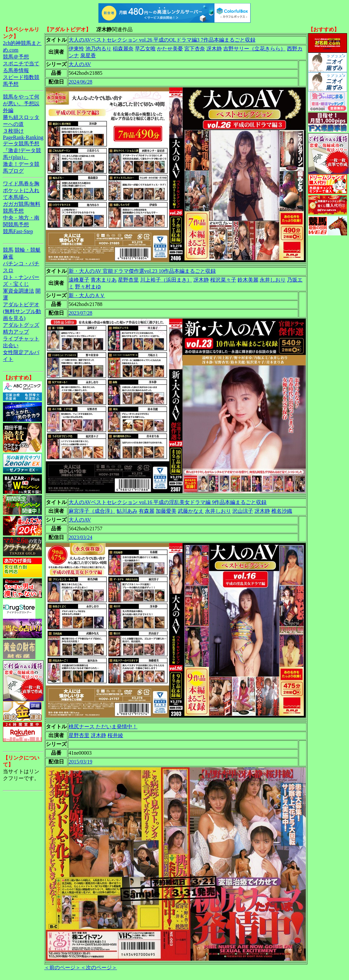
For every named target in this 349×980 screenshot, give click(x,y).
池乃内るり (98, 49)
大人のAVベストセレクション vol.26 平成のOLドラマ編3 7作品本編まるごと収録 (162, 40)
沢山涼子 (243, 511)
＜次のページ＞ (99, 967)
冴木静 (214, 49)
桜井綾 (115, 735)
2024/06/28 (80, 82)
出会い (11, 345)
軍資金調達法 (19, 291)
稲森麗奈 (123, 49)
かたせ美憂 (170, 49)
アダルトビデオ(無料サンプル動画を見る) (22, 311)
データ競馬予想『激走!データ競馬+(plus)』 (22, 150)
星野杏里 (128, 280)
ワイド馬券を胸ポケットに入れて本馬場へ (21, 190)
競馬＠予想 (16, 57)
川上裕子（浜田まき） (166, 280)
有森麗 (147, 511)
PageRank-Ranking (23, 137)
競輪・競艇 (28, 250)
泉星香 (88, 55)
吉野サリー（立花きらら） (254, 49)
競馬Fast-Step (18, 231)
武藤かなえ (191, 511)
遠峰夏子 (79, 280)
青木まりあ (104, 280)
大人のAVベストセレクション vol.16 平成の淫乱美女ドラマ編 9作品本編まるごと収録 (168, 502)
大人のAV (80, 64)
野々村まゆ (88, 287)
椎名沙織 (282, 511)
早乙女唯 (145, 49)
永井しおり (273, 280)
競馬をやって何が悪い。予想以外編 (21, 104)
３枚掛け (13, 131)
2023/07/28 (80, 313)
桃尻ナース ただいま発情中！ (103, 727)
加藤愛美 (166, 511)
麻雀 (8, 257)
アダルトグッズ (21, 325)
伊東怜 (76, 49)
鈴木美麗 (248, 280)
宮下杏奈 (195, 49)
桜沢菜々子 (223, 280)
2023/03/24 (80, 537)
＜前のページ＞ (62, 967)
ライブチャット (21, 339)
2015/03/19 (80, 762)
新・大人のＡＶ (87, 295)
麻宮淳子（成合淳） (92, 511)
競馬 (8, 250)
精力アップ (16, 332)
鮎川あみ (127, 511)
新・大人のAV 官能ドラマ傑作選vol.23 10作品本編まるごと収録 (142, 271)
